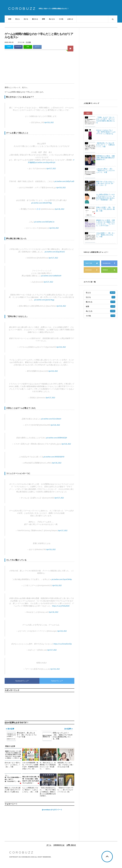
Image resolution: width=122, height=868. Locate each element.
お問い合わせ (71, 845)
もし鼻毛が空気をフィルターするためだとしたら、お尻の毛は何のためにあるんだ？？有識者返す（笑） (105, 197)
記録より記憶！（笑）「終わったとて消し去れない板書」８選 (105, 209)
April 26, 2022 (49, 122)
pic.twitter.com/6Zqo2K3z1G (55, 252)
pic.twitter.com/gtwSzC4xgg (44, 300)
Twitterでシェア (57, 681)
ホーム (49, 845)
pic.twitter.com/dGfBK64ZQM (56, 438)
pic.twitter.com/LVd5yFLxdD (64, 181)
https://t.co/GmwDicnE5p (63, 644)
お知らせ (70, 19)
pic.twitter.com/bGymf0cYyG (45, 162)
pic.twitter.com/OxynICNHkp (62, 579)
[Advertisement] (39, 68)
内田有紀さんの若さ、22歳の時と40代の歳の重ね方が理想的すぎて (105, 158)
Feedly (110, 270)
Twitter (9, 47)
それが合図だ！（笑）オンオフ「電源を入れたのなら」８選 (105, 235)
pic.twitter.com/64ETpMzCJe (44, 222)
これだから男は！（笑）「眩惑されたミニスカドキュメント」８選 (105, 171)
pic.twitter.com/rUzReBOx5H (51, 276)
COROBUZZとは (59, 845)
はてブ (37, 47)
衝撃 (43, 19)
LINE (28, 47)
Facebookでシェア (22, 681)
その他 (61, 19)
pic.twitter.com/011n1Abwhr (51, 419)
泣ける (26, 19)
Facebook (18, 47)
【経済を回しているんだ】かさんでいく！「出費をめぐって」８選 (105, 145)
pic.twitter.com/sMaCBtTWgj (41, 203)
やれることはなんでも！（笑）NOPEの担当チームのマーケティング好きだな (106, 132)
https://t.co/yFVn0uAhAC (61, 606)
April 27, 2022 (51, 168)
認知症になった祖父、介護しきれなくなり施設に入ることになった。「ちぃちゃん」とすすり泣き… (105, 223)
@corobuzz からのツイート (52, 810)
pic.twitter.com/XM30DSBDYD (54, 457)
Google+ (93, 270)
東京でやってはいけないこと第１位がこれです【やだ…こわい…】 (105, 183)
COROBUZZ (22, 9)
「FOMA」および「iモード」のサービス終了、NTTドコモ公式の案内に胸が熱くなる (106, 120)
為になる (52, 19)
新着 (10, 19)
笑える (17, 19)
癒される (35, 19)
